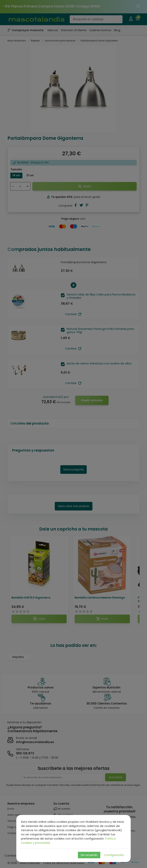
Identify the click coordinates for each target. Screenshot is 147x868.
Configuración (114, 855)
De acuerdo (89, 855)
